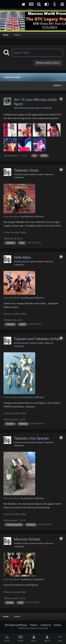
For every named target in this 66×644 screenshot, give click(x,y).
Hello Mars (22, 257)
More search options (48, 63)
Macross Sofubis (27, 539)
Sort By (58, 86)
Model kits (47, 108)
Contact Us (46, 625)
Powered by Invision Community (33, 628)
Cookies (57, 625)
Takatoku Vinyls (26, 170)
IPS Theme (10, 625)
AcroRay (18, 174)
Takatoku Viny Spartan (31, 438)
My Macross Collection (32, 217)
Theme (34, 625)
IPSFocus (23, 625)
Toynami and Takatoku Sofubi (37, 339)
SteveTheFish (20, 108)
